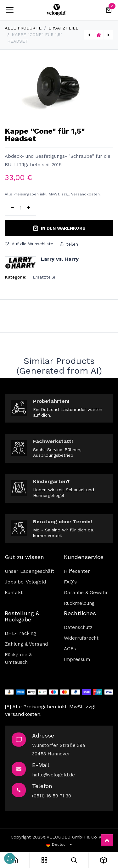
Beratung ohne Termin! (63, 522)
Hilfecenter (77, 571)
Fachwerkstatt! (53, 441)
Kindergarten (50, 481)
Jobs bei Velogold (25, 582)
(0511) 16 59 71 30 (52, 796)
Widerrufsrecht (81, 638)
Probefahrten (51, 401)
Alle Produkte (23, 28)
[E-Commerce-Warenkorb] (109, 10)
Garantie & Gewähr (86, 593)
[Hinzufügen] (29, 208)
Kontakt (14, 593)
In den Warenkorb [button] (59, 228)
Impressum (77, 659)
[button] (10, 858)
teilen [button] (69, 244)
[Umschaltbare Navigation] (9, 10)
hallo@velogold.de (53, 775)
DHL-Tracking (20, 633)
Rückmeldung (79, 603)
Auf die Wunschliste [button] (29, 244)
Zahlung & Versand (26, 644)
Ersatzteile (63, 28)
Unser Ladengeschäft (29, 571)
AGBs (70, 649)
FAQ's (70, 582)
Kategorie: (16, 277)
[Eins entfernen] (12, 208)
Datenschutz (78, 627)
